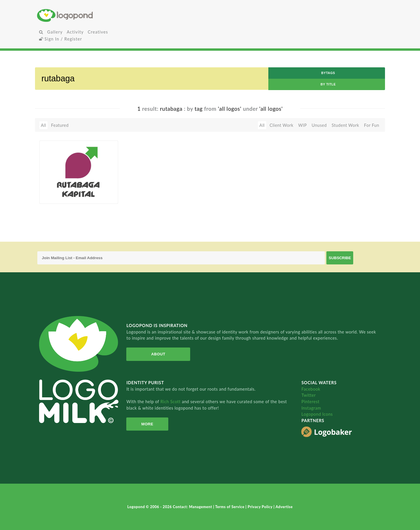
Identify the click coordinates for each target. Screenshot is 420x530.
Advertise (284, 507)
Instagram (311, 408)
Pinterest (310, 402)
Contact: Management (193, 507)
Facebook (311, 389)
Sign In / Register (61, 39)
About (158, 354)
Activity (75, 32)
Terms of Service (230, 507)
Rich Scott (171, 402)
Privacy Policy (261, 507)
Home (95, 15)
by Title (328, 84)
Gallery (55, 32)
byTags (328, 73)
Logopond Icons (317, 414)
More (147, 424)
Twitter (308, 395)
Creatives (98, 32)
